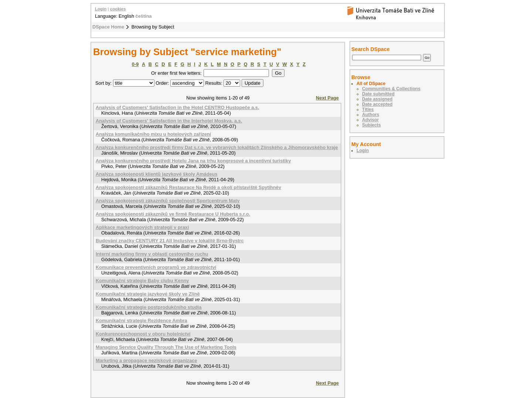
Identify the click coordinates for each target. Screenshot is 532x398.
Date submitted (378, 94)
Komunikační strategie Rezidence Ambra (141, 321)
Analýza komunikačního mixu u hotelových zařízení (153, 134)
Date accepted (377, 104)
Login (101, 9)
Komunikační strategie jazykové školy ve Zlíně (148, 294)
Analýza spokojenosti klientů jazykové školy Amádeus (157, 174)
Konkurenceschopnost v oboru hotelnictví (143, 334)
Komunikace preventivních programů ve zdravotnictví (156, 267)
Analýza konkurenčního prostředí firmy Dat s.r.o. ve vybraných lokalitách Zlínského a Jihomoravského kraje (217, 147)
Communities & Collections (391, 89)
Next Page (327, 98)
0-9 (135, 64)
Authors (371, 115)
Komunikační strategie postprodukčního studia (149, 307)
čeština (144, 16)
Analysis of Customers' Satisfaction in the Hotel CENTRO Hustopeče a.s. (178, 107)
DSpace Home (108, 27)
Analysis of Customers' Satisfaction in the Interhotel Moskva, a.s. (169, 121)
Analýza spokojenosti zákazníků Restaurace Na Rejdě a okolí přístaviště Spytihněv (188, 187)
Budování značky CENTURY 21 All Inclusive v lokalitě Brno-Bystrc (170, 241)
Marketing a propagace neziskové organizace (146, 360)
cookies (118, 9)
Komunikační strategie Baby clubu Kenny (142, 281)
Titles (368, 109)
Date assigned (377, 99)
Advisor (370, 120)
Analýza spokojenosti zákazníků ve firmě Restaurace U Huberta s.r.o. (173, 214)
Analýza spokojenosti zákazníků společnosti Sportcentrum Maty (168, 201)
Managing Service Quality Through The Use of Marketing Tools (166, 347)
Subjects (371, 125)
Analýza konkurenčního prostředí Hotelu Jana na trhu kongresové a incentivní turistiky (193, 161)
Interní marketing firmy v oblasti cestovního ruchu (152, 254)
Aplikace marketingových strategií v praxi (142, 227)
